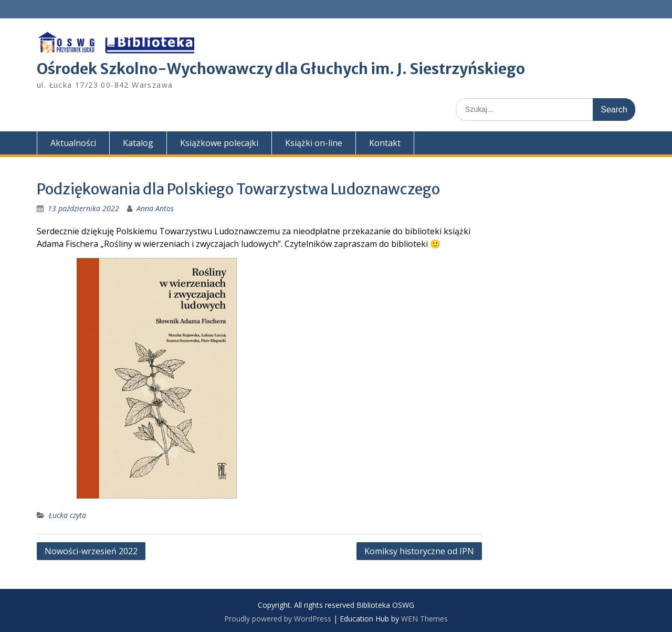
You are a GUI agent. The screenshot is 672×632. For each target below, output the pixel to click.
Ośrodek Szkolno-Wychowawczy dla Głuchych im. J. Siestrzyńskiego (281, 69)
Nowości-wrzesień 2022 (91, 551)
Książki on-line (314, 143)
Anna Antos (155, 208)
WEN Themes (424, 619)
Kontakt (385, 143)
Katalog (138, 143)
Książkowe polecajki (219, 143)
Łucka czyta (67, 515)
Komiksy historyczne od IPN (419, 551)
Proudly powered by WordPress (278, 619)
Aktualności (73, 143)
